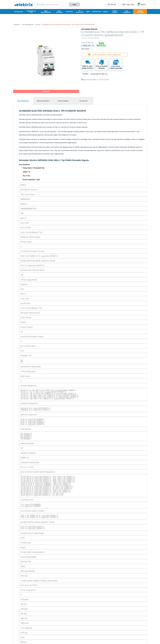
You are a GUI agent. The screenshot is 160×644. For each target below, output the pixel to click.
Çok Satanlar (127, 12)
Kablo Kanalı (115, 12)
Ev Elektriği (80, 12)
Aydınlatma (19, 12)
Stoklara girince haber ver (99, 74)
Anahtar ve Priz (31, 12)
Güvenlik (69, 12)
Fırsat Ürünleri (140, 12)
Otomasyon (96, 12)
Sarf (88, 12)
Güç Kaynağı (59, 12)
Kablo (105, 12)
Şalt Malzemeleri (46, 12)
